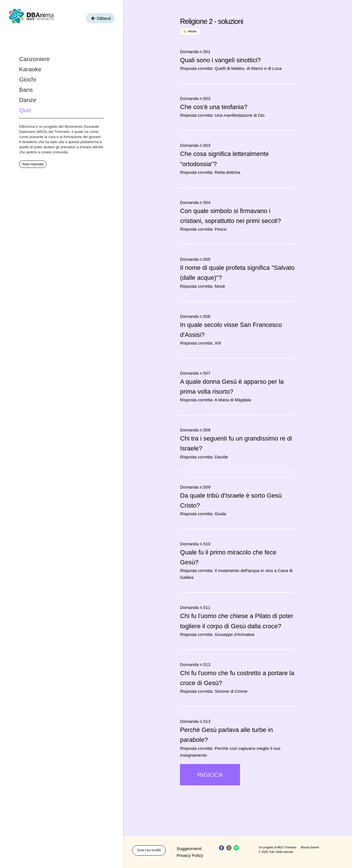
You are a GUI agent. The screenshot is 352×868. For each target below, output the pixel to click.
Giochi (28, 79)
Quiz (25, 110)
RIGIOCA (210, 775)
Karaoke (30, 69)
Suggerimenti (189, 849)
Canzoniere (34, 59)
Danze (28, 100)
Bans (26, 90)
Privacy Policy (190, 855)
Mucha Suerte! (310, 847)
